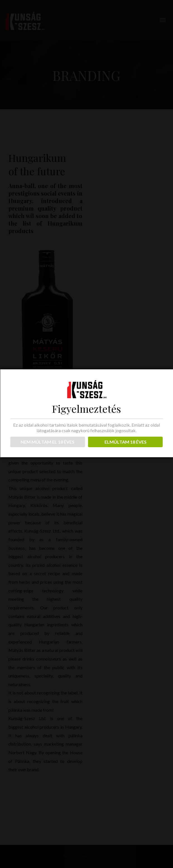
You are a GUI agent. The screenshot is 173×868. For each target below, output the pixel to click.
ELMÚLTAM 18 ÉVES (126, 442)
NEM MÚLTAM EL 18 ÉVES (47, 442)
